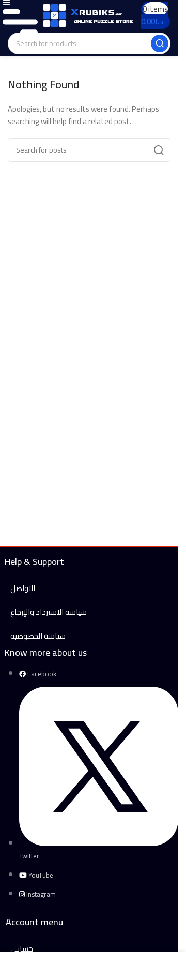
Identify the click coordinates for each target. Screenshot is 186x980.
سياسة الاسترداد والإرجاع (49, 612)
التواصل (23, 588)
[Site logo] (89, 15)
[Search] (89, 43)
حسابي (22, 949)
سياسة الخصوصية (38, 636)
